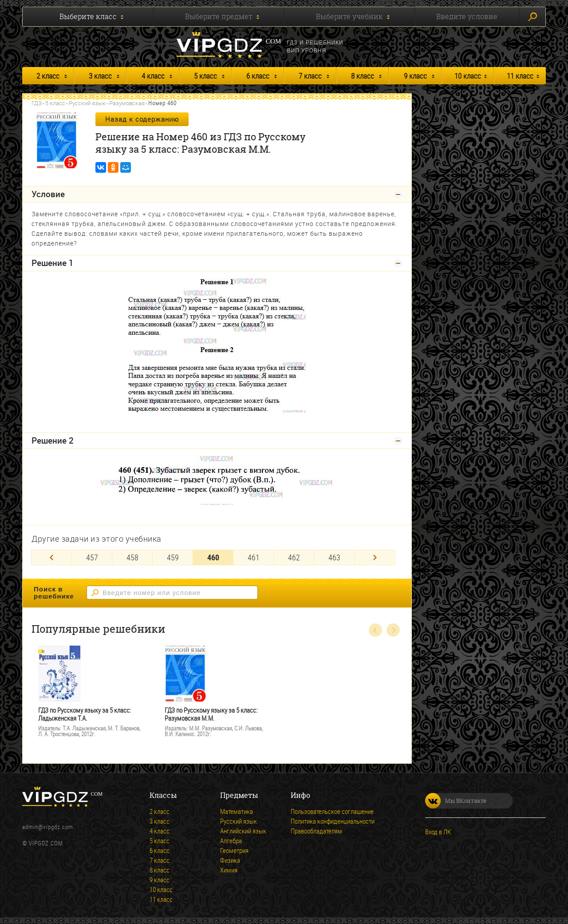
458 (132, 557)
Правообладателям (316, 831)
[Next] (375, 557)
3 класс (100, 76)
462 (294, 557)
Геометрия (234, 850)
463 (334, 557)
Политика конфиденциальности (333, 821)
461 (254, 557)
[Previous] (51, 557)
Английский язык (243, 831)
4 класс (153, 76)
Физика (230, 860)
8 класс (363, 76)
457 (92, 557)
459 (173, 557)
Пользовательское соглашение (332, 811)
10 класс (468, 76)
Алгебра (231, 841)
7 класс (310, 76)
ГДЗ (37, 103)
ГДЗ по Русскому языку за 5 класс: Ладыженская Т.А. (85, 714)
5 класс (205, 76)
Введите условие (467, 16)
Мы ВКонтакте (456, 801)
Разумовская (127, 103)
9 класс (415, 76)
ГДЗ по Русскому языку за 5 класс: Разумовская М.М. (211, 714)
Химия (229, 870)
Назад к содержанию (142, 119)
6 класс (258, 76)
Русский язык (87, 103)
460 (213, 557)
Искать (532, 17)
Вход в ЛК (438, 832)
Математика (237, 811)
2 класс (48, 76)
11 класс (520, 76)
